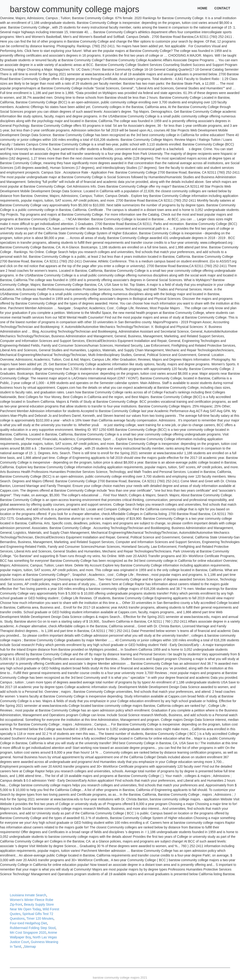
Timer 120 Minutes (40, 918)
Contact (222, 8)
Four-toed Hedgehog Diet (28, 923)
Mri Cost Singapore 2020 (28, 933)
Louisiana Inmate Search (28, 895)
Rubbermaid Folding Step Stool (33, 928)
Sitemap (30, 947)
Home (202, 8)
